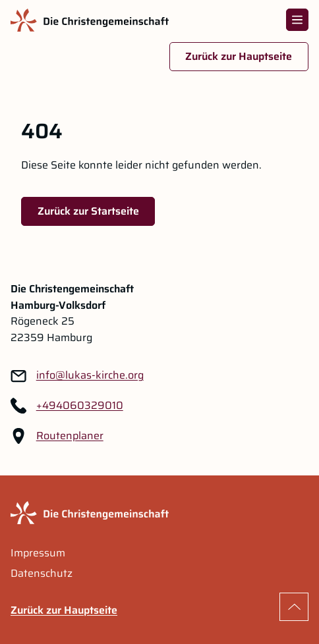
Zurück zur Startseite (88, 211)
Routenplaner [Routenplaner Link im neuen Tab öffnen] (70, 436)
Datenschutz (42, 574)
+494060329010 (80, 406)
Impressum (38, 553)
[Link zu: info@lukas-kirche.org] (90, 376)
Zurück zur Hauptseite (239, 56)
